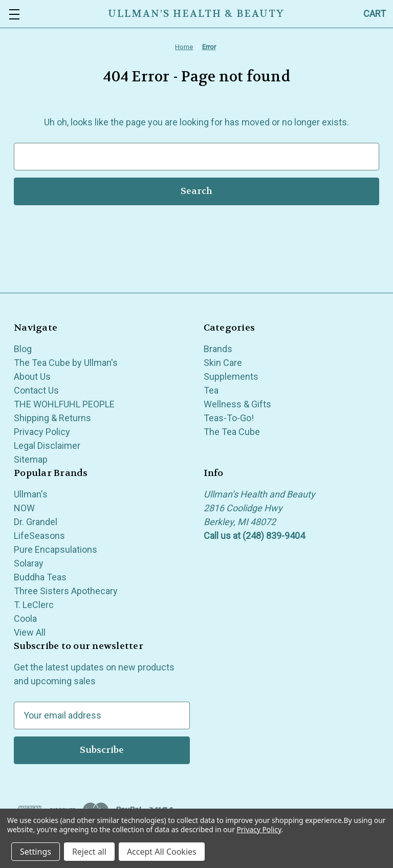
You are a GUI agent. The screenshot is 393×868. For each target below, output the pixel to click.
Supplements (231, 376)
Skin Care (223, 363)
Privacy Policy (42, 432)
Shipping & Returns (52, 418)
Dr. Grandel (36, 522)
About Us (32, 376)
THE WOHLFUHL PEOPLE (64, 404)
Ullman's (31, 494)
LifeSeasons (39, 536)
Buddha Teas (40, 577)
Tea (211, 390)
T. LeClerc (34, 605)
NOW (24, 508)
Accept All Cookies (162, 852)
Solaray (29, 563)
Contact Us (36, 390)
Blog (23, 349)
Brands (218, 349)
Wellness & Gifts (237, 404)
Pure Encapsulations (56, 549)
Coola (25, 619)
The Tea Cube (232, 432)
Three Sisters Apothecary (66, 591)
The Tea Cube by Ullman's (66, 363)
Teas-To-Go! (229, 418)
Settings (36, 852)
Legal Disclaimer (47, 446)
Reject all (89, 852)
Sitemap (31, 459)
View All (30, 632)
